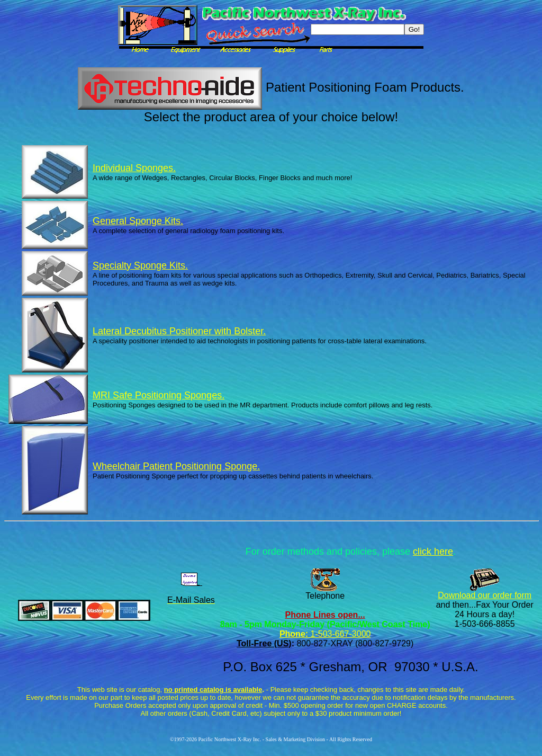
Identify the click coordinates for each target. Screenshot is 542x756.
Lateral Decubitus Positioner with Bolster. (179, 331)
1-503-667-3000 (339, 634)
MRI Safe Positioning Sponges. (159, 395)
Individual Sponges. (134, 168)
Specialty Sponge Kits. (140, 265)
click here (433, 552)
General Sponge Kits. (138, 221)
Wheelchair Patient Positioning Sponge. (176, 466)
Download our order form (485, 595)
